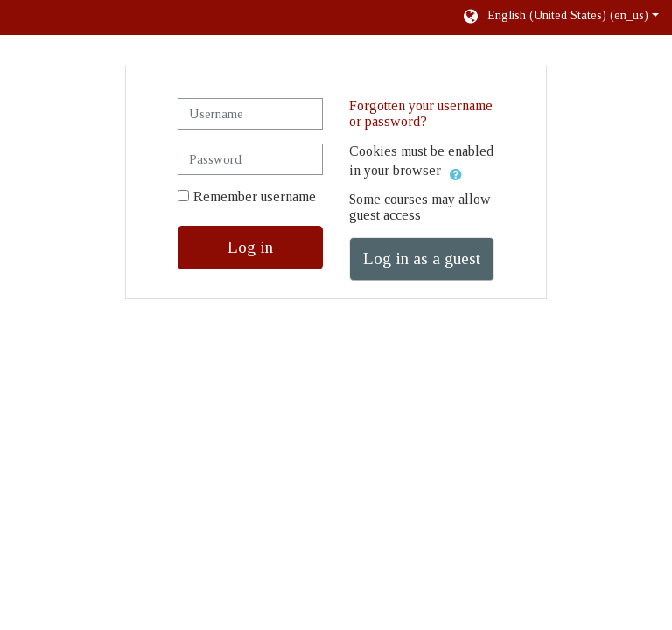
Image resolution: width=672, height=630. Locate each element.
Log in (250, 247)
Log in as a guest (422, 259)
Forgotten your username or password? (421, 113)
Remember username (255, 196)
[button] (560, 17)
